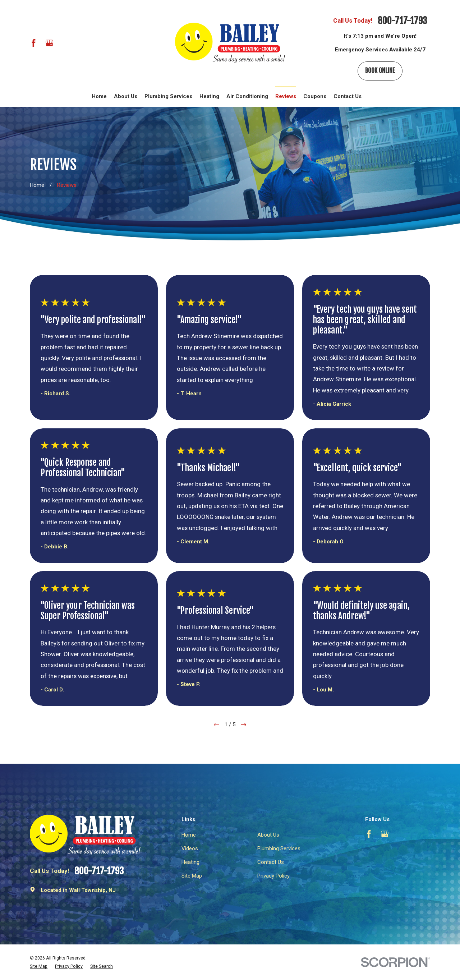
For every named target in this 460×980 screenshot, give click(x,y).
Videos (190, 848)
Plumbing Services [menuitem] (168, 96)
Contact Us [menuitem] (348, 96)
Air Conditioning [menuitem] (247, 96)
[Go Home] (37, 185)
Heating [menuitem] (209, 96)
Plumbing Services (279, 848)
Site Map (192, 876)
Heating (190, 862)
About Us (268, 835)
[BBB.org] (65, 43)
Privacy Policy (273, 876)
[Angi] (81, 43)
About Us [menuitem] (126, 96)
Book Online (380, 71)
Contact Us (271, 862)
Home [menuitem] (99, 96)
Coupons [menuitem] (315, 96)
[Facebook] (34, 43)
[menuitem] (39, 967)
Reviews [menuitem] (286, 96)
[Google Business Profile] (49, 43)
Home (189, 835)
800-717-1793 (402, 21)
